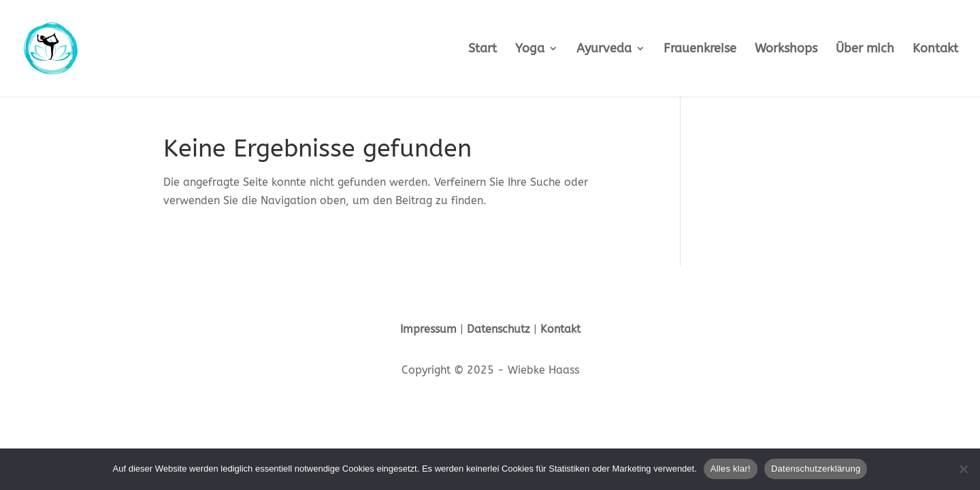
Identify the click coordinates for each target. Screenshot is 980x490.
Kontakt (935, 50)
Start (483, 50)
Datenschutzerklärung (816, 469)
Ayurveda (604, 50)
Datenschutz (499, 329)
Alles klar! (731, 469)
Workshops (786, 50)
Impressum (428, 329)
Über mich (865, 50)
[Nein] (963, 469)
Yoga (530, 50)
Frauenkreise (700, 50)
